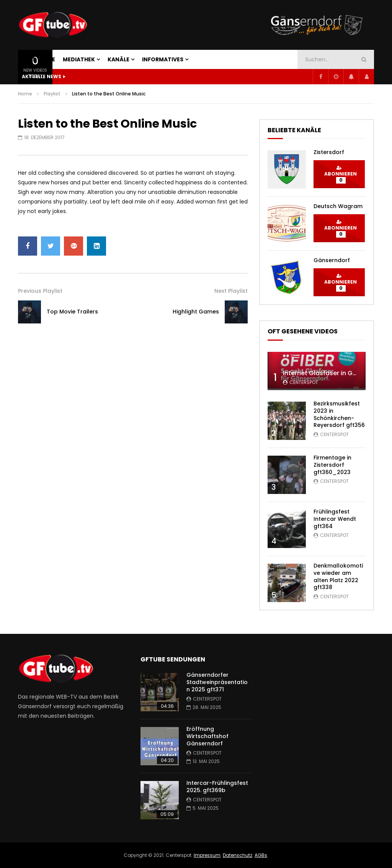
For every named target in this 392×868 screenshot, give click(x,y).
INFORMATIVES (163, 59)
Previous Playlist (40, 291)
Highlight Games (196, 312)
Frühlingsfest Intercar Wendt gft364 (335, 519)
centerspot (304, 382)
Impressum (207, 855)
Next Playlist (231, 291)
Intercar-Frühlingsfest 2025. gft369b (217, 787)
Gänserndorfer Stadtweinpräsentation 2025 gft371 (217, 682)
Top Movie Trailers (72, 312)
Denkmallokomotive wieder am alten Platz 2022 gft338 (338, 577)
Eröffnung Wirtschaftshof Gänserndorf (207, 736)
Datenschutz (238, 855)
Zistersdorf (329, 152)
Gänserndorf (332, 260)
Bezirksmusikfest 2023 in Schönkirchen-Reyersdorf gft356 (339, 414)
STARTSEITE (38, 59)
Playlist (52, 94)
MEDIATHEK (79, 59)
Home (25, 94)
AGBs (261, 855)
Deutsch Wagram (338, 206)
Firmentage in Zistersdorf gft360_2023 (332, 465)
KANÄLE (118, 59)
